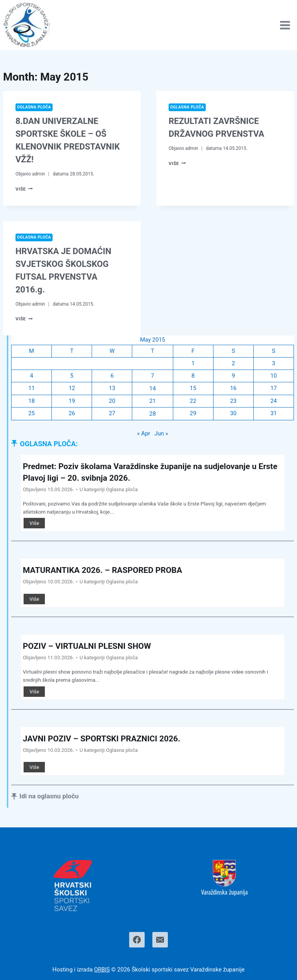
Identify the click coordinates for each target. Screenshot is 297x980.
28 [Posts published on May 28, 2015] (153, 414)
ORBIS (102, 970)
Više (24, 189)
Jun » (161, 435)
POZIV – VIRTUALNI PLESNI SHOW (90, 647)
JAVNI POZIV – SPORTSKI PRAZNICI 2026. (105, 739)
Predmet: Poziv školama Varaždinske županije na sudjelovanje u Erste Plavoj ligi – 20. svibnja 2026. (145, 473)
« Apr (143, 435)
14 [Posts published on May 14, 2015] (153, 389)
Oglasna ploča (35, 107)
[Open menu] (285, 25)
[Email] (160, 940)
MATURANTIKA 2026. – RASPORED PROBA (106, 571)
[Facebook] (137, 940)
